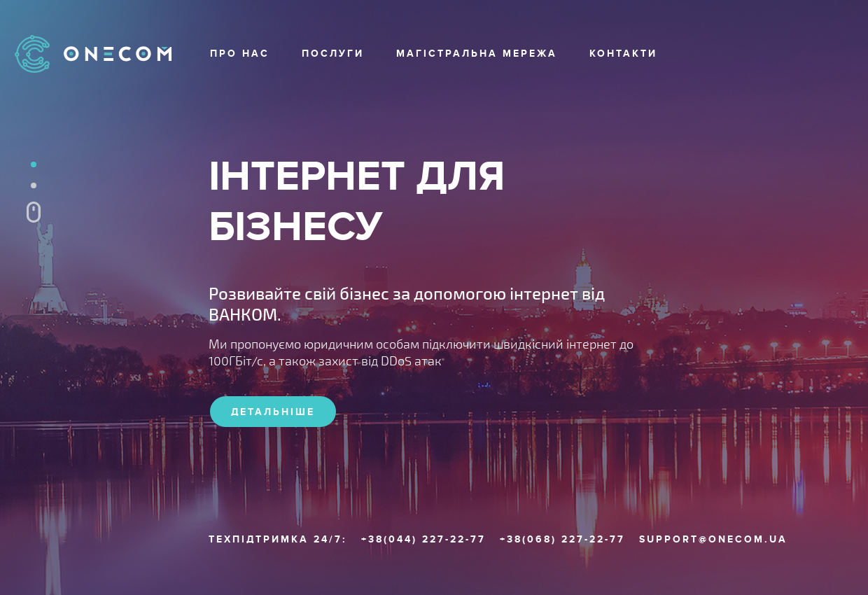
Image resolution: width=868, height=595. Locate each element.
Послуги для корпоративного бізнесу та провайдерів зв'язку (34, 185)
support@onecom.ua (713, 540)
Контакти (623, 54)
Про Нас (240, 54)
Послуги (333, 54)
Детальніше (273, 412)
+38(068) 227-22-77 (562, 540)
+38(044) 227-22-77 (423, 540)
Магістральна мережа (477, 54)
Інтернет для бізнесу (34, 164)
